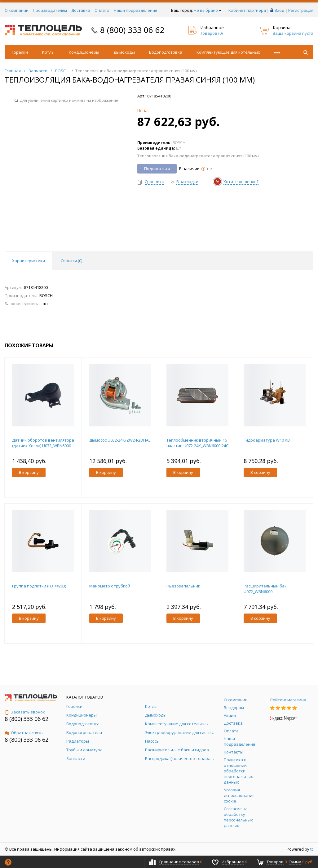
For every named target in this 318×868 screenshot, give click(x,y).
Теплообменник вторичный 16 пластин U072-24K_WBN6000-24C (197, 443)
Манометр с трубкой (110, 586)
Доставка (81, 10)
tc (312, 849)
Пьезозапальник (183, 586)
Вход (279, 10)
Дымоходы (124, 52)
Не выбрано (208, 10)
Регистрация (301, 10)
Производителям (50, 10)
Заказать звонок (25, 712)
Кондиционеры (84, 52)
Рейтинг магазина (288, 700)
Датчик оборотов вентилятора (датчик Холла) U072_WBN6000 (43, 443)
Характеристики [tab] (29, 261)
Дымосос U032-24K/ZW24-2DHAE (120, 440)
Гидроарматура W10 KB (267, 440)
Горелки (20, 52)
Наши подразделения (135, 10)
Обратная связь (24, 733)
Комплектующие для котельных (228, 52)
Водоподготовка (166, 52)
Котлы (48, 52)
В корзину (29, 472)
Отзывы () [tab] (71, 261)
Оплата (102, 10)
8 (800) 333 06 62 (132, 30)
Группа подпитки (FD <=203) (39, 586)
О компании (17, 10)
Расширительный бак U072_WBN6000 (265, 589)
